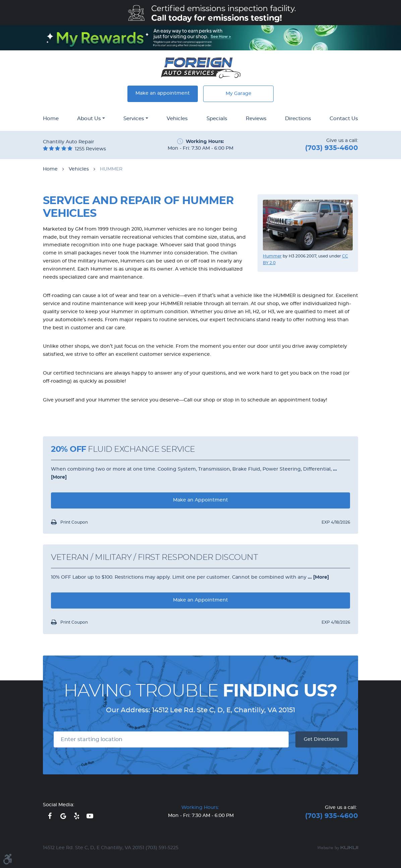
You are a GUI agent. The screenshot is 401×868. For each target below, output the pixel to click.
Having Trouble (200, 691)
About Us (89, 119)
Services (134, 119)
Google (63, 816)
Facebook (50, 816)
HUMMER (111, 169)
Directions (298, 119)
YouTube (90, 816)
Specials (217, 119)
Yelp (76, 816)
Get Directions (321, 739)
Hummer (272, 256)
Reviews (256, 119)
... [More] (318, 577)
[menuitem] (51, 119)
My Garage (239, 94)
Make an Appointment (200, 500)
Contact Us (344, 119)
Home (51, 119)
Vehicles (177, 119)
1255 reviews (90, 149)
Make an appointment (163, 93)
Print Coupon (74, 522)
